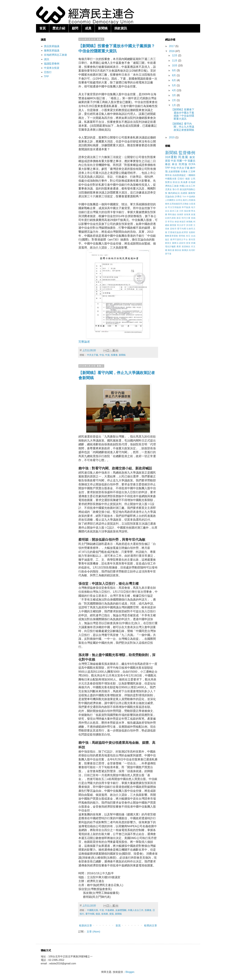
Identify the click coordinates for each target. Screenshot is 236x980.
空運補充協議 (174, 232)
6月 (174, 80)
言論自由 (170, 197)
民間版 (183, 164)
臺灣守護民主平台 (179, 239)
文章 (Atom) (93, 932)
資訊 (47, 59)
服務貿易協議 (52, 50)
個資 (98, 914)
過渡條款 (186, 247)
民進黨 (183, 157)
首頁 (43, 28)
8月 (174, 75)
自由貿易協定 (179, 175)
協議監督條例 (52, 64)
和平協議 (186, 207)
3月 (174, 95)
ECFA (192, 164)
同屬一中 (182, 161)
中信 (102, 355)
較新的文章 (86, 926)
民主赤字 (181, 225)
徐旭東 (105, 914)
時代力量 (186, 218)
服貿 (192, 157)
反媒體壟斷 (121, 910)
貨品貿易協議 (52, 46)
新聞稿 (103, 28)
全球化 (179, 200)
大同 (181, 211)
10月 (175, 65)
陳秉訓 (185, 250)
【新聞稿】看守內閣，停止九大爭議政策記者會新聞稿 (183, 127)
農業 (179, 247)
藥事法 (175, 243)
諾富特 (182, 243)
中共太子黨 (93, 355)
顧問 (75, 28)
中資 (107, 355)
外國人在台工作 (136, 910)
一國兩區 (191, 175)
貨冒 (188, 243)
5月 (174, 85)
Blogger (130, 972)
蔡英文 (168, 243)
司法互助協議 (174, 207)
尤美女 (168, 189)
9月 (174, 70)
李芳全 (171, 222)
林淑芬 (183, 222)
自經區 (184, 193)
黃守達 (168, 254)
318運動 (171, 157)
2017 (172, 46)
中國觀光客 (93, 910)
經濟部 (185, 232)
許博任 (178, 197)
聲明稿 (182, 236)
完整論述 (84, 342)
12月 (175, 55)
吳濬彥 (184, 182)
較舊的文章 (151, 926)
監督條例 (187, 153)
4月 (174, 90)
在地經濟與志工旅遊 (55, 55)
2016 (172, 51)
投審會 (114, 355)
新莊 (179, 218)
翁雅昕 (192, 232)
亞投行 (48, 72)
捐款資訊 (121, 28)
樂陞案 (173, 225)
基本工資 (174, 211)
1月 (174, 105)
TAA (184, 197)
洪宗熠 (189, 225)
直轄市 (173, 229)
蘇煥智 (192, 193)
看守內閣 (90, 914)
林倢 (177, 222)
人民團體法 (170, 200)
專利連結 (172, 214)
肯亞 (188, 236)
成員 (88, 28)
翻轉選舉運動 (172, 236)
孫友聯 (187, 211)
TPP (46, 76)
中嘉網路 (110, 910)
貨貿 (112, 914)
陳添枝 (178, 250)
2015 (172, 137)
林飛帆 (189, 222)
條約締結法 (174, 193)
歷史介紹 (59, 28)
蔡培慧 (192, 239)
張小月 (176, 189)
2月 (174, 100)
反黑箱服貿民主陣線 (179, 204)
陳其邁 (171, 250)
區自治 (176, 182)
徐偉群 (180, 214)
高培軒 (192, 250)
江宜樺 (192, 171)
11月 (175, 61)
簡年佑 (168, 175)
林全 (175, 164)
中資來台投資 (52, 68)
